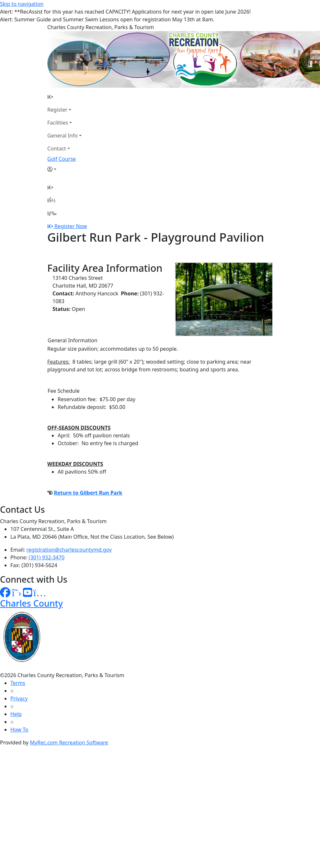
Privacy (19, 698)
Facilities (58, 123)
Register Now (71, 226)
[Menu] (52, 213)
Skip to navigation (22, 4)
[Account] (64, 169)
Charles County (31, 603)
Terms (18, 683)
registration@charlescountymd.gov (69, 550)
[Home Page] (64, 97)
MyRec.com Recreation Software (69, 742)
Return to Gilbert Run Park (88, 493)
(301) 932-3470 (47, 557)
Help (16, 714)
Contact (57, 148)
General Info (63, 136)
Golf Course (62, 159)
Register (57, 110)
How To (19, 730)
